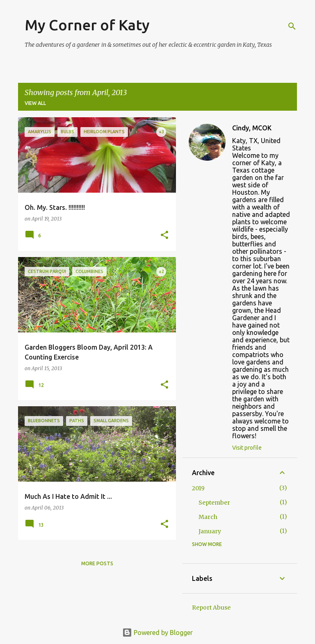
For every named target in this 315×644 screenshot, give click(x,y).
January (210, 531)
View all (35, 103)
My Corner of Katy (87, 25)
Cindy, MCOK (252, 128)
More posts (97, 563)
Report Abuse (211, 608)
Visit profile (247, 448)
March (208, 517)
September (214, 503)
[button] (164, 236)
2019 (198, 488)
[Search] (292, 26)
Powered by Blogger (157, 633)
